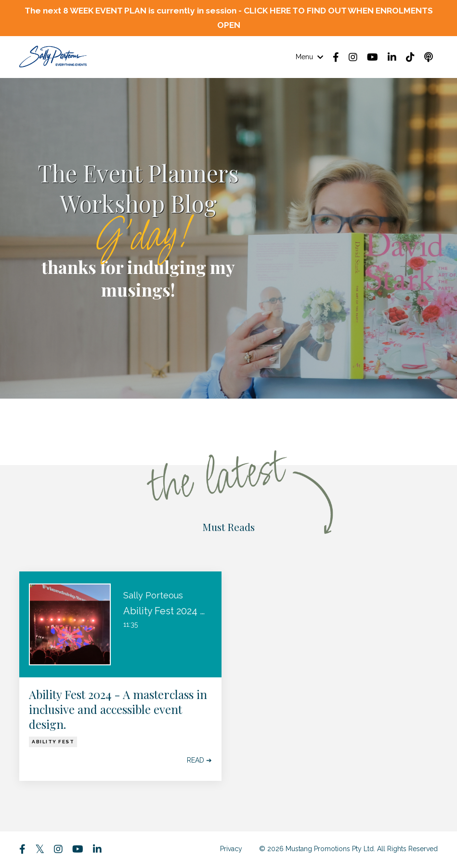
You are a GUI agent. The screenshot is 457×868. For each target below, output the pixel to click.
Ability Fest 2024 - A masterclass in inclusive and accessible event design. (118, 710)
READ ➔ (199, 761)
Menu (309, 58)
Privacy (231, 850)
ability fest (53, 743)
